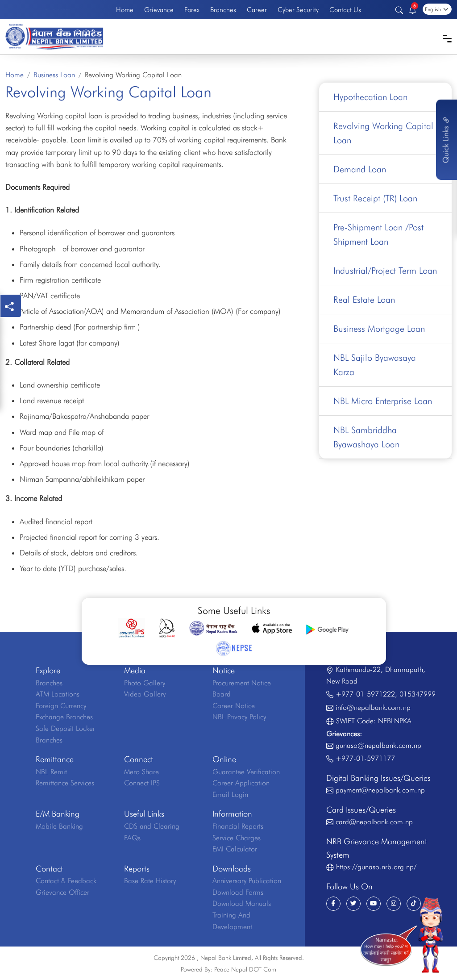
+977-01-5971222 (365, 694)
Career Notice (234, 706)
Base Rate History (150, 881)
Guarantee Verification (246, 772)
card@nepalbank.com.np (374, 822)
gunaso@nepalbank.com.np (378, 745)
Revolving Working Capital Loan (383, 133)
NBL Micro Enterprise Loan (383, 401)
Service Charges (237, 838)
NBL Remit (51, 772)
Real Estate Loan (364, 300)
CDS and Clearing (152, 826)
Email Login (230, 794)
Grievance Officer (62, 892)
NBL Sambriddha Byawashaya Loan (366, 437)
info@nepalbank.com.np (373, 707)
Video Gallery (145, 694)
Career (257, 10)
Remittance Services (65, 783)
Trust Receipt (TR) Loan (375, 198)
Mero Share (141, 772)
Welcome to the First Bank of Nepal (55, 10)
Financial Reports (238, 826)
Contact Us (345, 10)
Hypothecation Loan (370, 97)
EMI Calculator (235, 849)
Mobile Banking (59, 826)
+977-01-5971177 (365, 758)
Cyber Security (298, 10)
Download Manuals (242, 903)
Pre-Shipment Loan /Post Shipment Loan (378, 234)
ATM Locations (58, 694)
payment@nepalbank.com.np (380, 790)
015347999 (418, 694)
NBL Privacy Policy (239, 717)
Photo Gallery (145, 683)
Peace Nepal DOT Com (245, 969)
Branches (223, 10)
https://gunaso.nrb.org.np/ (376, 867)
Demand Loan (360, 169)
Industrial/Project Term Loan (385, 271)
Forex (192, 10)
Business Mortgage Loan (379, 329)
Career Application (241, 783)
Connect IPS (142, 783)
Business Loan (54, 75)
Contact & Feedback (66, 881)
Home (125, 10)
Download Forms (238, 892)
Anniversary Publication (247, 881)
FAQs (132, 838)
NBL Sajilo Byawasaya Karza (375, 365)
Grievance (159, 10)
